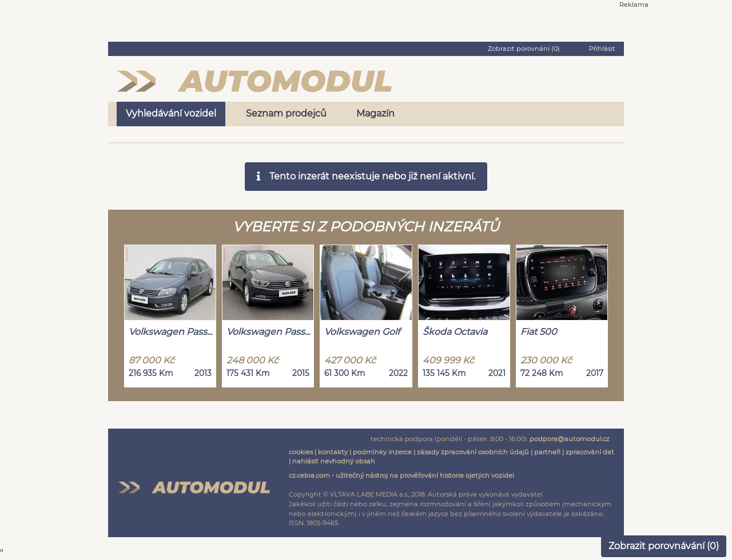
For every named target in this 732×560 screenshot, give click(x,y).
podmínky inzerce (382, 452)
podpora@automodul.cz (570, 439)
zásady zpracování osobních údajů (473, 452)
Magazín (375, 113)
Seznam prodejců (286, 113)
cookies (301, 452)
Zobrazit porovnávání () (664, 546)
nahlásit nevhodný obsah (334, 461)
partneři (547, 452)
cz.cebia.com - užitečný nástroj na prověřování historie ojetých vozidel (401, 475)
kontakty (333, 452)
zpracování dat (590, 452)
